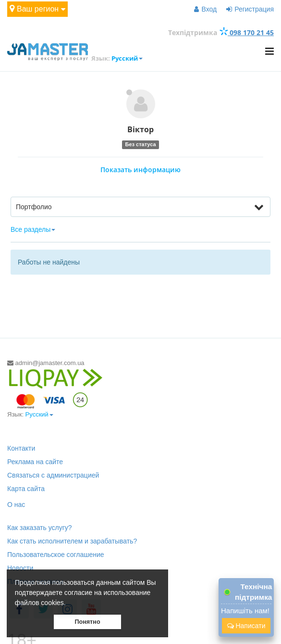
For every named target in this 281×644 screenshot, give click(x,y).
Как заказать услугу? (40, 528)
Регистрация (250, 9)
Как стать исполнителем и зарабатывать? (72, 541)
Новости (20, 568)
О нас (16, 505)
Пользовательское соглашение (56, 555)
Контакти (21, 448)
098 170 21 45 (246, 32)
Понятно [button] (87, 622)
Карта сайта (26, 489)
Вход (205, 9)
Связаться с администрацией (53, 475)
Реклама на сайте (35, 462)
